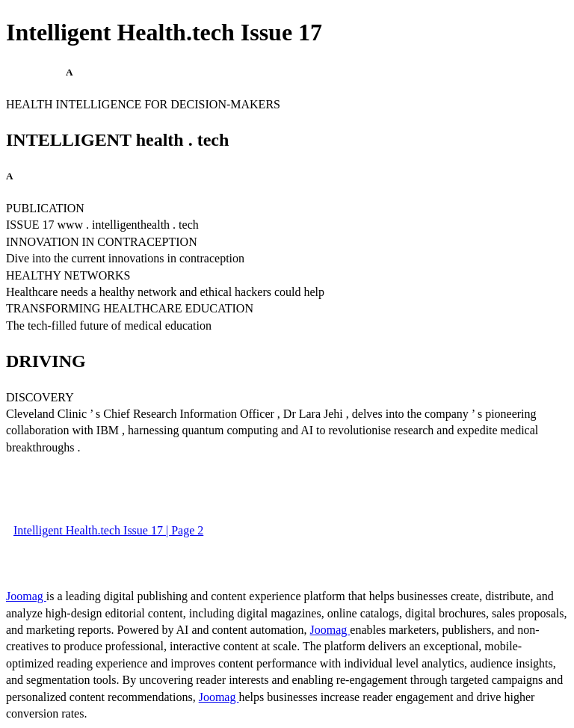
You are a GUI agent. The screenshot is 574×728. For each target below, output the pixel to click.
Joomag (26, 596)
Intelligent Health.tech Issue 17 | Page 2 (108, 530)
